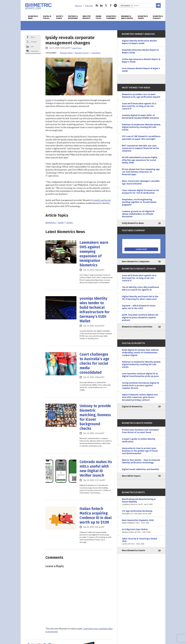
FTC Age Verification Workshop (141, 512)
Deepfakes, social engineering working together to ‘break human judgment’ (139, 202)
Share (33, 37)
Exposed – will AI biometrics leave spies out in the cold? (139, 307)
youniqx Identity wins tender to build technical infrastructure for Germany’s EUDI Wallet (95, 310)
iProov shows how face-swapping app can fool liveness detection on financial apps (141, 172)
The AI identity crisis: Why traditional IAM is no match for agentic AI (140, 288)
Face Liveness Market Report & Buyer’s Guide (141, 70)
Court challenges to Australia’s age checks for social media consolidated (94, 363)
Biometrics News (33, 17)
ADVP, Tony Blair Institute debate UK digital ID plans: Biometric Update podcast (140, 317)
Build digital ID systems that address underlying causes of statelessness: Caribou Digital (140, 353)
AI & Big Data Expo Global (141, 531)
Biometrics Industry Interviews (137, 327)
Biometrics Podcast (158, 17)
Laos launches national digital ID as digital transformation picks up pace (140, 375)
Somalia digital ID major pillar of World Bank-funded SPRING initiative (140, 117)
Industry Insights (87, 17)
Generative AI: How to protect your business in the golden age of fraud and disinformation (140, 451)
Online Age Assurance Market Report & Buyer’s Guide (141, 61)
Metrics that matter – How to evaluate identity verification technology (141, 461)
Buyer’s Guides (60, 17)
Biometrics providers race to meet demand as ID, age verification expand (141, 96)
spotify (115, 5)
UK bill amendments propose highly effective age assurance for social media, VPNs (140, 160)
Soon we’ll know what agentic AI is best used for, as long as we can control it (139, 106)
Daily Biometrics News (133, 223)
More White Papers (131, 476)
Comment (34, 51)
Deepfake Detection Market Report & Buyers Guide (140, 51)
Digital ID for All (47, 17)
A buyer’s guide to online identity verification (139, 440)
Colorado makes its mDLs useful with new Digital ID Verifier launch (96, 469)
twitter (106, 5)
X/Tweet (34, 42)
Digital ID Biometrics (132, 407)
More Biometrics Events (133, 550)
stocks (69, 222)
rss (97, 5)
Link (32, 46)
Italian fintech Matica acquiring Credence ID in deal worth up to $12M (96, 515)
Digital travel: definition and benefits (140, 469)
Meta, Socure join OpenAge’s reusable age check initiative (141, 182)
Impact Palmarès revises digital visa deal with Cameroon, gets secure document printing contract (140, 397)
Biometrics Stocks (82, 53)
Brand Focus (99, 17)
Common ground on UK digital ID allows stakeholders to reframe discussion (138, 214)
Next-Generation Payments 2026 (141, 522)
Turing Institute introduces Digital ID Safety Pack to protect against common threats (141, 385)
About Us (78, 6)
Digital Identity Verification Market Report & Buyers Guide (139, 42)
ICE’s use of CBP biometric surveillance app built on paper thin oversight (141, 138)
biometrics (51, 222)
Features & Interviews (73, 17)
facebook (111, 5)
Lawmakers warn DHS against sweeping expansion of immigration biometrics (94, 254)
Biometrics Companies (111, 17)
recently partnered (102, 200)
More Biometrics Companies (136, 261)
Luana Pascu (77, 48)
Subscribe (89, 6)
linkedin (101, 5)
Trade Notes (96, 53)
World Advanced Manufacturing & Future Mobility (141, 502)
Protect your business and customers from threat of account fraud (140, 431)
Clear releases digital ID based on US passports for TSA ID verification (140, 192)
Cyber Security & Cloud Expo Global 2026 (141, 541)
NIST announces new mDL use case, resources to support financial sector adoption (141, 148)
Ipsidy (48, 100)
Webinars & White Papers (127, 17)
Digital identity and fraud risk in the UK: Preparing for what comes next (140, 298)
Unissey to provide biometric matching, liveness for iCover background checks (95, 417)
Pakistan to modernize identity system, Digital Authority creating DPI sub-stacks (141, 127)
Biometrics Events (143, 17)
